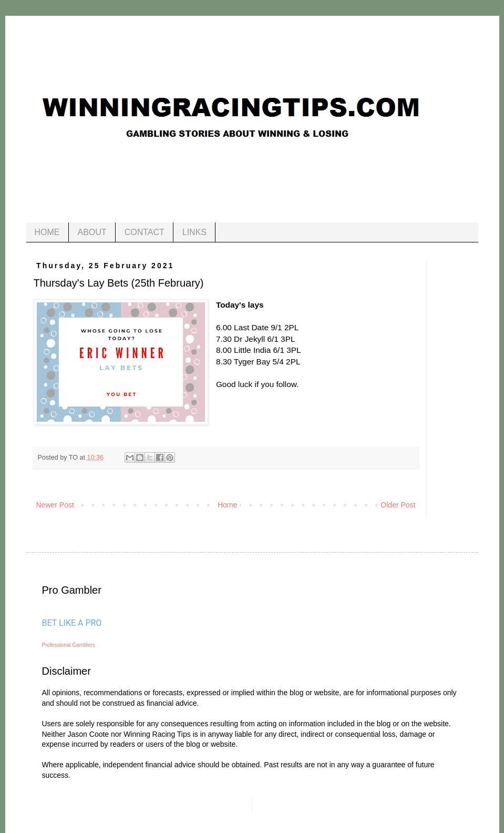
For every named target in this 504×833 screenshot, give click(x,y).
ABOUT (92, 232)
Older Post (398, 505)
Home (227, 505)
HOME (47, 232)
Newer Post (55, 505)
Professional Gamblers (69, 645)
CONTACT (145, 232)
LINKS (194, 232)
